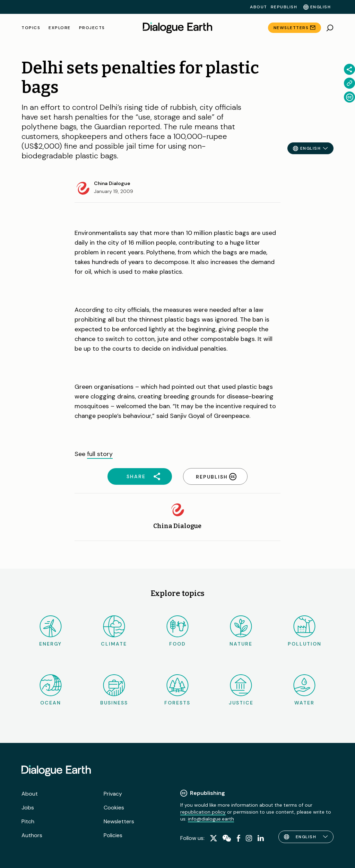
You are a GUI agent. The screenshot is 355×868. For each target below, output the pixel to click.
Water (304, 690)
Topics (31, 28)
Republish (284, 7)
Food (177, 631)
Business (114, 690)
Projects (92, 28)
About (259, 7)
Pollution (305, 631)
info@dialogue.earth (211, 819)
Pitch (28, 821)
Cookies (114, 808)
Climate (114, 631)
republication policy (203, 812)
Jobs (28, 808)
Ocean (51, 690)
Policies (113, 835)
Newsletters (291, 28)
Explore (60, 28)
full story (100, 454)
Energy (50, 631)
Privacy (113, 794)
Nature (241, 631)
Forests (177, 690)
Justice (241, 690)
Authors (32, 835)
